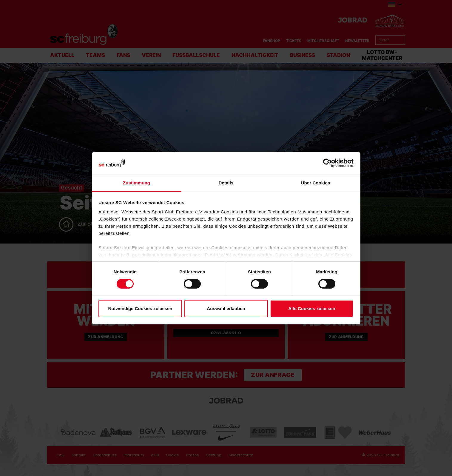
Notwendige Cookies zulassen (140, 308)
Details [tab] (226, 183)
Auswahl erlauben (226, 308)
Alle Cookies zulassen (312, 308)
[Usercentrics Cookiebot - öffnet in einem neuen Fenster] (327, 163)
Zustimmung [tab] (136, 183)
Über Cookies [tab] (316, 183)
